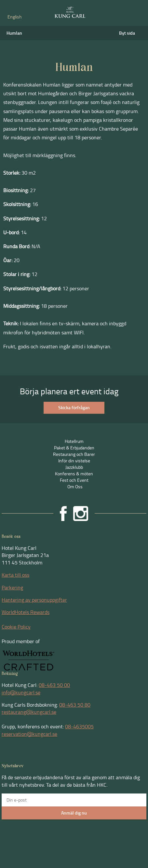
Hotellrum (74, 441)
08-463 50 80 (75, 705)
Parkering (12, 587)
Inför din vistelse (74, 461)
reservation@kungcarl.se (29, 734)
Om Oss (75, 486)
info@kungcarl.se (21, 692)
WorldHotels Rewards (26, 612)
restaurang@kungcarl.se (29, 712)
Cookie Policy (16, 627)
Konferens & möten (74, 474)
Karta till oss (15, 575)
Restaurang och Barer (74, 454)
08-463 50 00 (54, 685)
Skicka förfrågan (74, 407)
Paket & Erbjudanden (74, 448)
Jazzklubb (74, 467)
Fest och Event (74, 480)
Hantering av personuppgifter (34, 600)
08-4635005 (79, 726)
